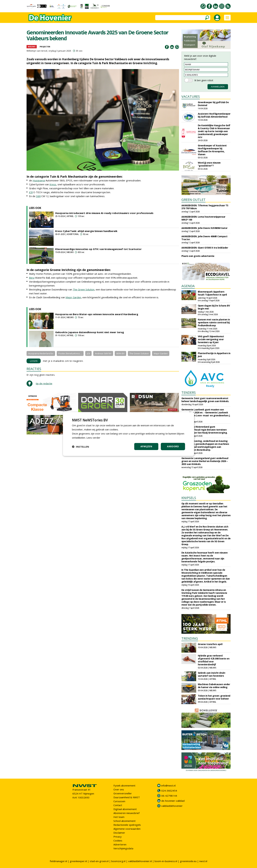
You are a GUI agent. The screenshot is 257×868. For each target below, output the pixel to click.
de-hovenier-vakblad (173, 801)
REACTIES (34, 369)
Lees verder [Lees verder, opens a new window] (93, 438)
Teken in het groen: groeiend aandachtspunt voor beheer (214, 697)
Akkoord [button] (173, 446)
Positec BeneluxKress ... (70, 353)
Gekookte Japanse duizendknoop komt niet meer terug (90, 332)
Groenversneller (123, 793)
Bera (32, 278)
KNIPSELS (189, 498)
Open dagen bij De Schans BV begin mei (214, 307)
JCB (31, 192)
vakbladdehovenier (172, 806)
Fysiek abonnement (124, 785)
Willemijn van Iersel (37, 51)
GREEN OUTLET (193, 200)
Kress (53, 184)
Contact (118, 805)
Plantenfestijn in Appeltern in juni (214, 355)
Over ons (119, 789)
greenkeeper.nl (78, 861)
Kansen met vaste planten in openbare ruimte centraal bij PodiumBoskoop (214, 322)
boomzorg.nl (118, 861)
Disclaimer (119, 833)
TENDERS (189, 392)
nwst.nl (203, 861)
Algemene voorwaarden (127, 829)
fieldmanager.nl (58, 861)
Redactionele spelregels (127, 825)
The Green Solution (84, 289)
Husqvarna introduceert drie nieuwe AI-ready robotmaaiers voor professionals (104, 213)
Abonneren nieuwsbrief (126, 813)
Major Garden (73, 297)
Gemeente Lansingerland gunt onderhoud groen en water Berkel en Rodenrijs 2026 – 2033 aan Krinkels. (205, 461)
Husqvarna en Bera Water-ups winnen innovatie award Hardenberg (97, 314)
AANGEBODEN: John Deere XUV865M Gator (204, 228)
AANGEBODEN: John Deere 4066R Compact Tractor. (204, 238)
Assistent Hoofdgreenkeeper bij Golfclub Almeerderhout (214, 115)
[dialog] (128, 434)
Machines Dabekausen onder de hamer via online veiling (214, 686)
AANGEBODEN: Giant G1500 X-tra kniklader (205, 248)
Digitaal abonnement (125, 809)
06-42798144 (169, 796)
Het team (119, 817)
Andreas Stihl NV (103, 353)
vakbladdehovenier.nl (140, 861)
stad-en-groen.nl (99, 861)
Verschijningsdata (123, 848)
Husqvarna (39, 180)
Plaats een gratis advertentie (198, 256)
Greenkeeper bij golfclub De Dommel (213, 104)
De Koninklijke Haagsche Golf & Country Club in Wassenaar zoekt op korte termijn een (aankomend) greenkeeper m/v (214, 131)
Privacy (118, 837)
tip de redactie (44, 383)
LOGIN (34, 361)
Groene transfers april (210, 644)
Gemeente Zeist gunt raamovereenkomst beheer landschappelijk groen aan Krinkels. (205, 400)
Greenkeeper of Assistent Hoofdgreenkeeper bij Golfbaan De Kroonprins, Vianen (212, 150)
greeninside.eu (188, 861)
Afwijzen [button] (146, 446)
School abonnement (124, 821)
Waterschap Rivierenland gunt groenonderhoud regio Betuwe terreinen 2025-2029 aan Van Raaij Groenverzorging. (204, 430)
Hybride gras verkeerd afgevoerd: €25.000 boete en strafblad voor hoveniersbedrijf (214, 660)
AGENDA (188, 286)
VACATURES (191, 97)
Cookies (118, 840)
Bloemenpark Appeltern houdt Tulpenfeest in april (212, 293)
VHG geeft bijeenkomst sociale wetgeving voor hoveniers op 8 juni (211, 339)
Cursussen (119, 801)
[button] (80, 447)
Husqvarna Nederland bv (41, 353)
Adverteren (120, 844)
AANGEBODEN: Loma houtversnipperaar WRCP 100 (203, 218)
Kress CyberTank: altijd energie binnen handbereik (86, 231)
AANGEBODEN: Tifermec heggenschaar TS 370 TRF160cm (205, 207)
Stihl (38, 196)
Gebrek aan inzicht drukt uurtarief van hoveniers (212, 674)
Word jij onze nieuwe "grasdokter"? (209, 164)
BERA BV (120, 353)
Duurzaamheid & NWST (127, 797)
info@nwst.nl (168, 785)
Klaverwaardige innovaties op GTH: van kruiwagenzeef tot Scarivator (98, 249)
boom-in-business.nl (166, 861)
